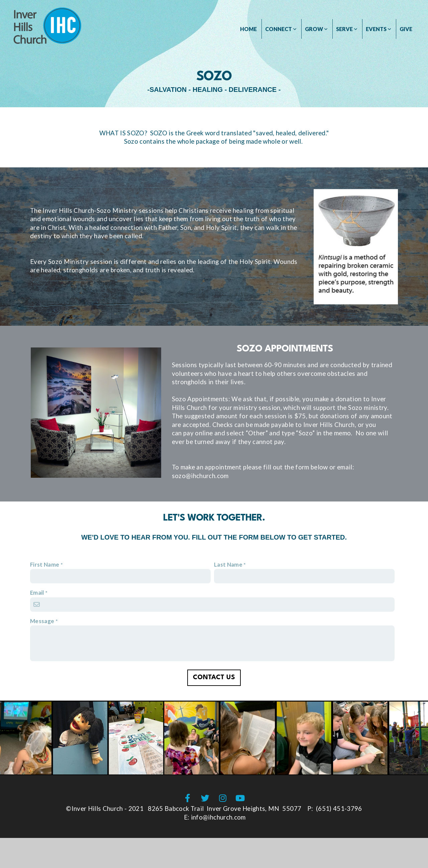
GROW (316, 29)
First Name (45, 564)
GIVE (406, 29)
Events (379, 29)
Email (37, 593)
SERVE (347, 29)
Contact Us (214, 678)
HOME (248, 29)
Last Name (228, 564)
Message (42, 621)
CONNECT (281, 29)
